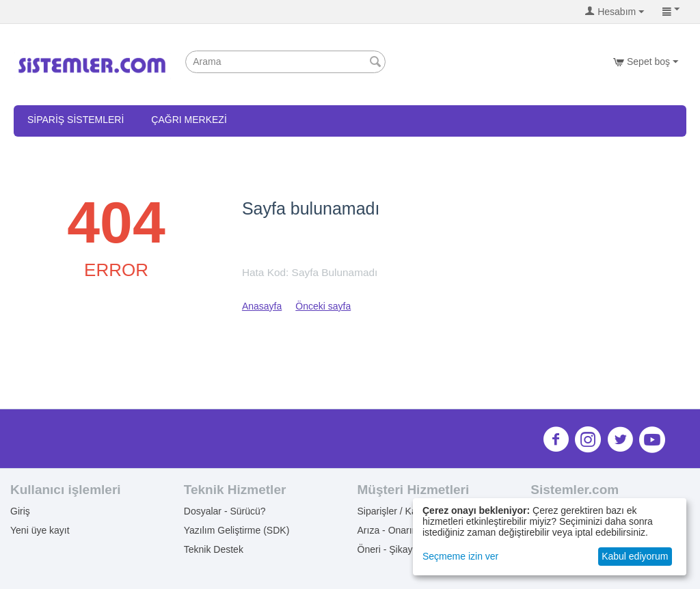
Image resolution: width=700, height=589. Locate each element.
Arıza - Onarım (389, 530)
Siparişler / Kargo (394, 511)
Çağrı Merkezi (189, 120)
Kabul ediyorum (635, 556)
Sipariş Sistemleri (76, 120)
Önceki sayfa (323, 306)
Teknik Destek (214, 549)
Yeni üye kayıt (40, 530)
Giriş (20, 511)
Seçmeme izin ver (460, 556)
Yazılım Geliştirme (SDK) (237, 530)
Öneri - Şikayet (389, 549)
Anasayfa (262, 306)
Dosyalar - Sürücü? (225, 511)
